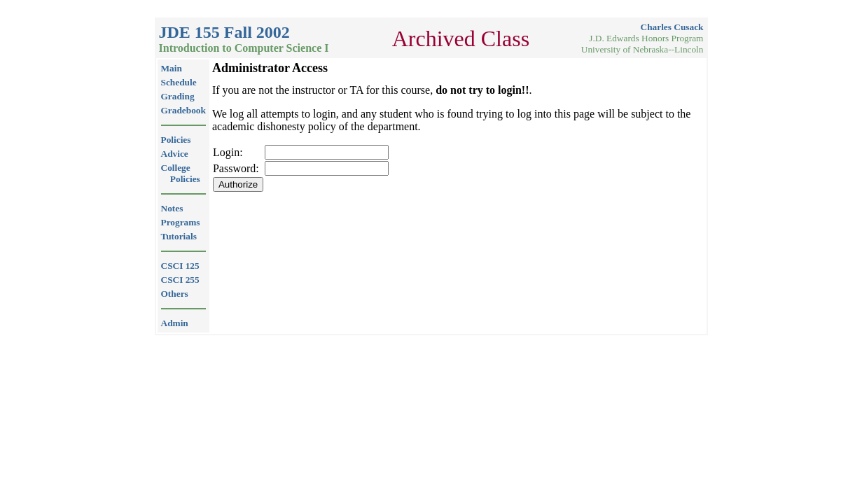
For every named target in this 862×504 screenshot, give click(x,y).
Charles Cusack (672, 27)
